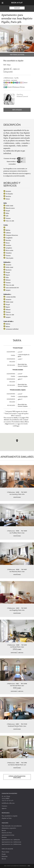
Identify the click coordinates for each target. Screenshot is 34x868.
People (4, 854)
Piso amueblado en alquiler (10, 816)
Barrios (4, 830)
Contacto (4, 806)
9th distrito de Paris (17, 135)
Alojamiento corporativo (9, 828)
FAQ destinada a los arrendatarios (12, 826)
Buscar (17, 8)
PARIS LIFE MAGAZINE (7, 849)
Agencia (4, 808)
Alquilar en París (7, 818)
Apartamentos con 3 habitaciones (11, 844)
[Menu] (3, 3)
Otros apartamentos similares (17, 777)
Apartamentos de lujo (8, 835)
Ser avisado (17, 110)
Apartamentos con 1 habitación (11, 840)
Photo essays (5, 852)
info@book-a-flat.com (8, 803)
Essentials (5, 856)
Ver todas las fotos (17, 55)
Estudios (4, 837)
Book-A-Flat (17, 3)
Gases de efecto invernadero (11, 163)
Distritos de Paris (7, 833)
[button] (31, 38)
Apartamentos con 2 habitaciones (11, 842)
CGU (29, 866)
